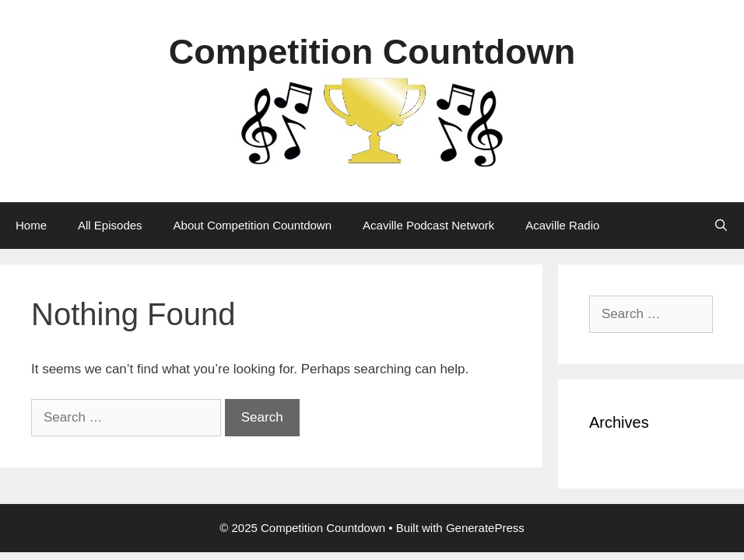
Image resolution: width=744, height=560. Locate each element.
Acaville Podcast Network (428, 225)
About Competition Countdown (253, 225)
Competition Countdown (372, 52)
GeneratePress (485, 528)
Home (31, 225)
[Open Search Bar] (721, 226)
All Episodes (110, 225)
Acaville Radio (562, 225)
